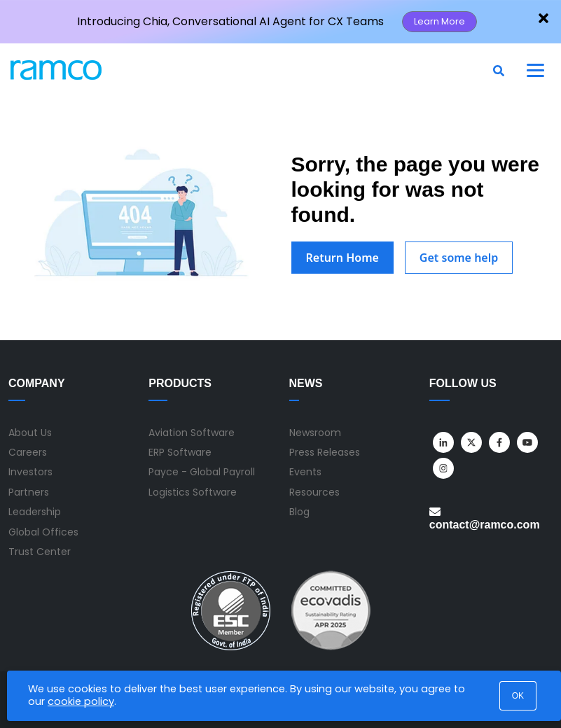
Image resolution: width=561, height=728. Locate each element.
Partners (29, 492)
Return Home (342, 258)
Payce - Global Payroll (202, 472)
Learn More (439, 21)
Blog (299, 512)
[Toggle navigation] (536, 70)
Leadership (35, 512)
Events (305, 472)
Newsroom (315, 433)
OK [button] (518, 696)
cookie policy (81, 701)
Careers (28, 452)
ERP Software (180, 452)
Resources (314, 492)
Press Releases (325, 452)
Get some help (459, 258)
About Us (30, 433)
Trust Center (40, 552)
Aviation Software (192, 433)
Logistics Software (193, 492)
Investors (30, 472)
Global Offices (43, 532)
